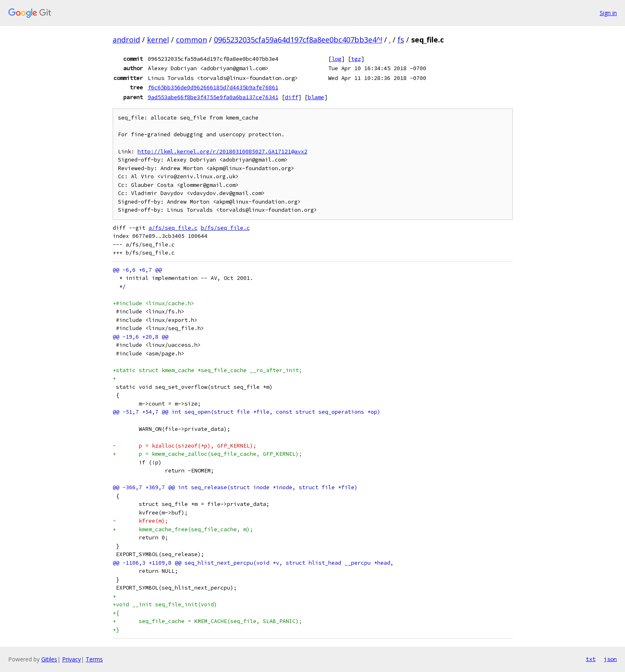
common (191, 40)
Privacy (71, 659)
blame (316, 97)
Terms (94, 659)
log (336, 59)
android (126, 40)
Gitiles (49, 659)
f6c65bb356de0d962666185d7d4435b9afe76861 (213, 87)
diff (291, 97)
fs (401, 40)
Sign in (608, 13)
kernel (158, 40)
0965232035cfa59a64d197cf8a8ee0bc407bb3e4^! (298, 40)
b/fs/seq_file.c (225, 228)
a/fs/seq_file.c (173, 228)
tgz (356, 59)
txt (591, 659)
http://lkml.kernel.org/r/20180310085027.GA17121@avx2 (222, 152)
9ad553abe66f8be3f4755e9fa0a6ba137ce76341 (213, 97)
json (610, 659)
